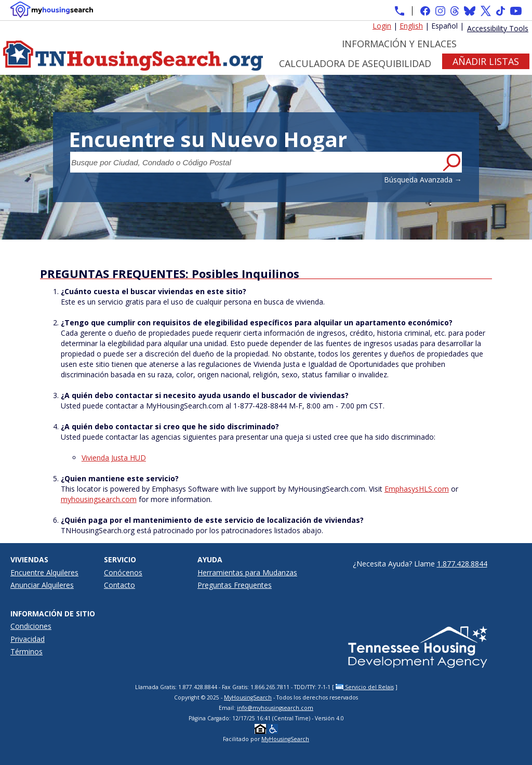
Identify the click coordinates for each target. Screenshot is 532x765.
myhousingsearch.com (99, 499)
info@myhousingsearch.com (275, 708)
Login (382, 26)
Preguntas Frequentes (235, 585)
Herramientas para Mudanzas (247, 572)
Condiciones (31, 626)
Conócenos (123, 572)
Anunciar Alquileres (42, 585)
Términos (26, 651)
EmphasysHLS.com (417, 489)
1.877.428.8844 (462, 564)
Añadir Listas (486, 61)
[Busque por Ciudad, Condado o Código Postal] (256, 162)
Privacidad (28, 639)
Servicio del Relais (365, 687)
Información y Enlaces (399, 44)
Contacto (119, 585)
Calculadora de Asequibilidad (355, 63)
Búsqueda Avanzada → (423, 180)
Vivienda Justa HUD (114, 458)
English (411, 26)
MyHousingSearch (248, 697)
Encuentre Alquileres (44, 572)
